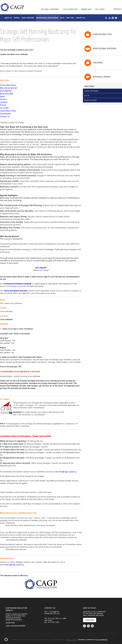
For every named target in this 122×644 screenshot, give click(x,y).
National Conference (50, 9)
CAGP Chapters (28, 18)
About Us (8, 18)
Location (4, 102)
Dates (2, 96)
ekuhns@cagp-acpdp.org (14, 565)
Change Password (91, 91)
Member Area (86, 9)
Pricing (3, 105)
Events (17, 18)
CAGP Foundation (70, 9)
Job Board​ (98, 63)
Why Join (70, 18)
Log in (87, 96)
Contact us (5, 116)
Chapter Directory (102, 34)
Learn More (10, 623)
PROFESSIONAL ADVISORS (104, 48)
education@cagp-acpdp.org (66, 472)
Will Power (100, 9)
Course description (8, 85)
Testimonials (5, 114)
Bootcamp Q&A (6, 94)
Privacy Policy (71, 640)
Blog (62, 18)
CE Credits (4, 108)
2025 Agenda (6, 91)
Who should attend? (9, 88)
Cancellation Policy (8, 111)
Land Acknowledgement (16, 626)
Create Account (91, 100)
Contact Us (80, 18)
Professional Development (47, 18)
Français (118, 9)
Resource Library (102, 77)
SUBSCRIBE (90, 620)
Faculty (3, 99)
